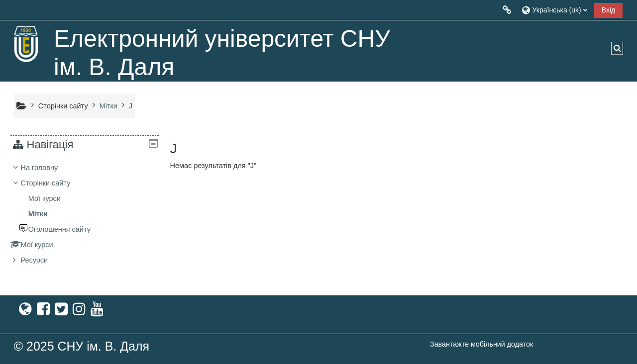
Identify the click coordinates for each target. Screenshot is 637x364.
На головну (47, 168)
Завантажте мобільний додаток (481, 344)
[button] (554, 10)
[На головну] (26, 44)
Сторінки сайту (63, 106)
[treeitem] (84, 214)
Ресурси (42, 260)
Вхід (608, 10)
